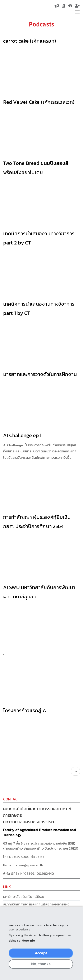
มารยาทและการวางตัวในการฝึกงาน (40, 374)
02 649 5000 (19, 857)
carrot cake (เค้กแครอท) (30, 41)
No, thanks (41, 964)
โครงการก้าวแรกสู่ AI (25, 710)
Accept (41, 953)
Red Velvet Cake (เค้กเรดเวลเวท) (39, 102)
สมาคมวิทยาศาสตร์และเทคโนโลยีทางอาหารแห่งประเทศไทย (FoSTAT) (36, 907)
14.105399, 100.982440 (37, 874)
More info (28, 941)
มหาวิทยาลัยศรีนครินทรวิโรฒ (24, 897)
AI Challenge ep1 (22, 435)
